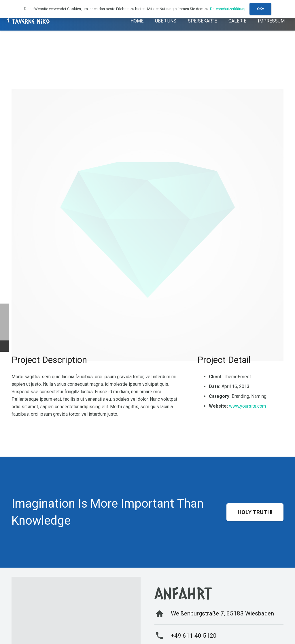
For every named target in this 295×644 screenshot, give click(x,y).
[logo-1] (29, 21)
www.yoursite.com (247, 406)
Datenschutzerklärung (228, 9)
